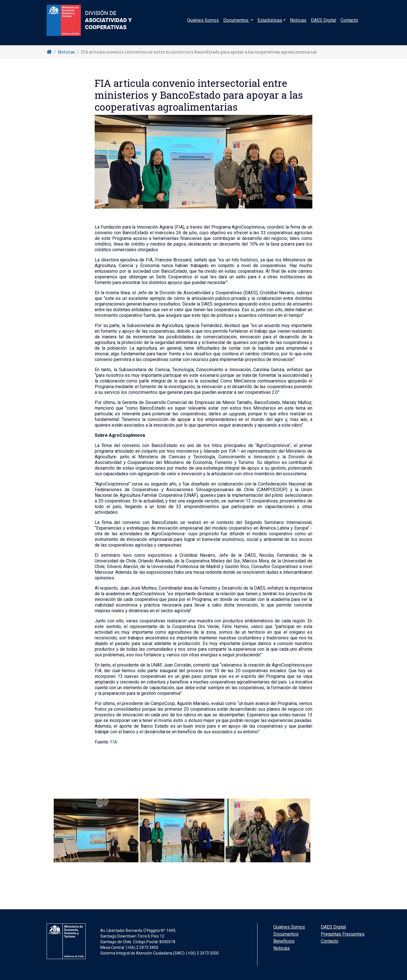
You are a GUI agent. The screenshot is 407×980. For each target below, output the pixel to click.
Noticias (298, 24)
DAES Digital (323, 24)
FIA (114, 742)
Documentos (286, 934)
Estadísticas (270, 24)
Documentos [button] (236, 24)
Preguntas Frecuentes (343, 934)
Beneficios (284, 941)
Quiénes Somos (203, 24)
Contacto (349, 24)
